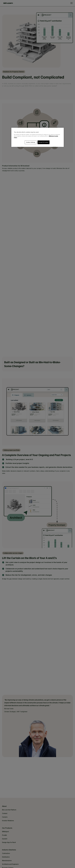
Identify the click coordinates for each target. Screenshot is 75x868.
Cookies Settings (31, 142)
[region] (38, 137)
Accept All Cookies (44, 142)
